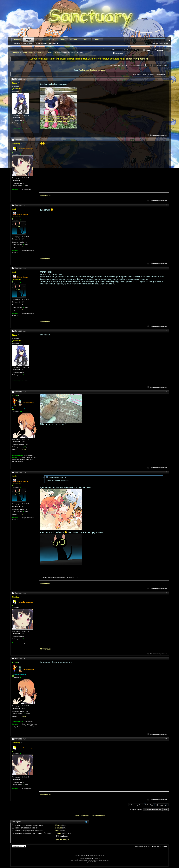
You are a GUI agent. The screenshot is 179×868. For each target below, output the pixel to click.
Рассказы (74, 40)
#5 (166, 331)
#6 (166, 392)
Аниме (52, 40)
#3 (166, 205)
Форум (29, 40)
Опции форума (40, 43)
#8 (166, 593)
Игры (86, 40)
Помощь (147, 50)
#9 (166, 658)
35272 (24, 450)
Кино (97, 40)
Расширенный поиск (161, 43)
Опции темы (136, 74)
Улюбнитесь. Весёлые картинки (92, 70)
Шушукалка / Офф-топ (45, 52)
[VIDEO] (58, 833)
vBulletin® (90, 858)
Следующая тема (98, 815)
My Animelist (45, 259)
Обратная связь (141, 846)
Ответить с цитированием (157, 135)
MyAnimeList (45, 196)
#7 (166, 472)
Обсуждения (27, 52)
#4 (166, 268)
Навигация (53, 43)
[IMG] (57, 831)
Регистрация (160, 50)
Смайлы (58, 828)
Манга (63, 40)
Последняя (163, 65)
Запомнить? (118, 53)
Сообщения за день (19, 43)
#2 (166, 140)
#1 (166, 79)
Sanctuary (152, 846)
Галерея (40, 40)
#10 (166, 739)
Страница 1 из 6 (137, 65)
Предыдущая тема (81, 815)
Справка (30, 43)
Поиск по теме (148, 74)
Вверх (165, 810)
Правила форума (62, 840)
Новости (17, 40)
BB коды (58, 825)
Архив (159, 846)
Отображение (161, 74)
